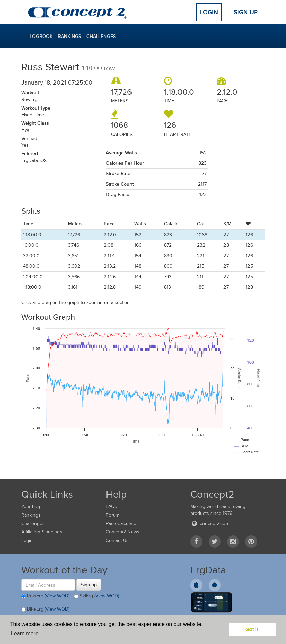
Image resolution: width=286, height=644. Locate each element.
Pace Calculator (122, 523)
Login (209, 12)
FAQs (111, 507)
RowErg (45, 596)
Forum (113, 515)
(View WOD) (57, 596)
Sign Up (246, 12)
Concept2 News (123, 532)
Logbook (41, 36)
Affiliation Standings (42, 532)
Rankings (69, 36)
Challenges (101, 36)
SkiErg (97, 596)
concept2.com (210, 523)
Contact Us (117, 540)
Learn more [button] (25, 633)
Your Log (31, 507)
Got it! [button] (253, 629)
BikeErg (45, 610)
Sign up (89, 585)
